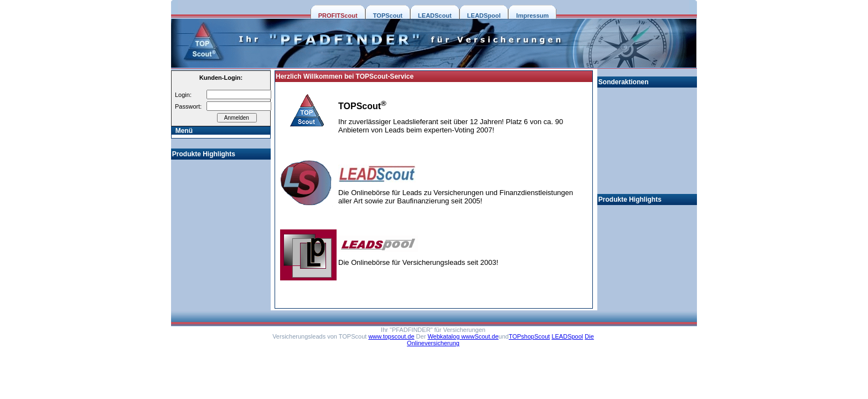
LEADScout (435, 16)
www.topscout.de (391, 336)
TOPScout (388, 16)
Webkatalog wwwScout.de (463, 336)
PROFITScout (338, 16)
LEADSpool (484, 16)
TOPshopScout (529, 336)
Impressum (533, 16)
